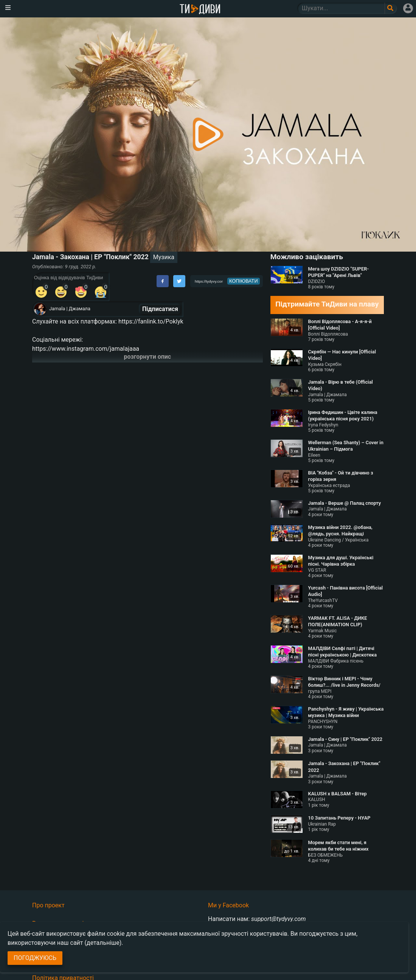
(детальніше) (103, 943)
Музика (164, 257)
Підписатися (160, 309)
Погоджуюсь (35, 958)
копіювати (244, 281)
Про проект (48, 905)
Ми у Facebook (228, 905)
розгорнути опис (148, 357)
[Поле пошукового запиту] (391, 8)
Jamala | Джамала (70, 309)
